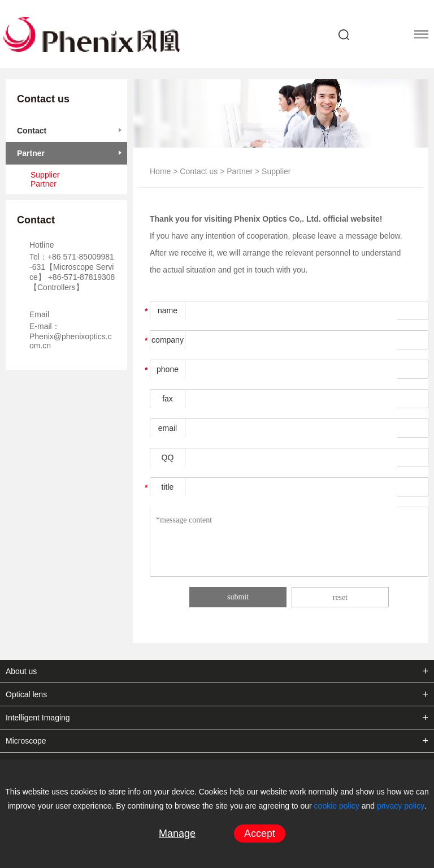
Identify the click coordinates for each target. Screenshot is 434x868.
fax (168, 399)
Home (160, 171)
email (168, 428)
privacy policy (401, 806)
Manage (177, 834)
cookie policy (337, 806)
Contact (32, 131)
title (168, 487)
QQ (168, 457)
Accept (260, 834)
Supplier (45, 175)
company (168, 340)
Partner (31, 153)
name (168, 310)
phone (168, 369)
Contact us (199, 171)
